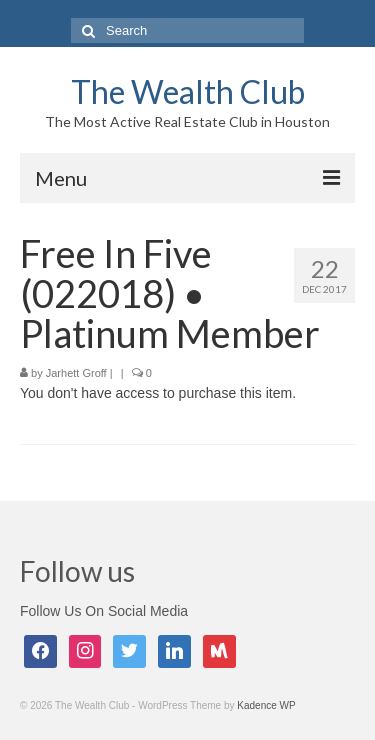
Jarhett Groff (76, 373)
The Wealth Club (188, 91)
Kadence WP (266, 705)
